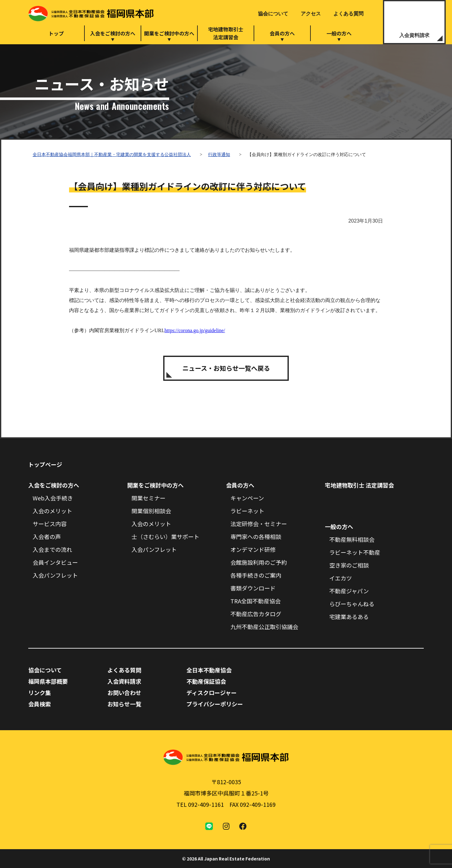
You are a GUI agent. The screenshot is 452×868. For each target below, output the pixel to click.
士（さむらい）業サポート (165, 536)
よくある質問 (348, 14)
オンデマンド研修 (253, 549)
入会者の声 (47, 536)
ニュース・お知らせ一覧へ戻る (226, 368)
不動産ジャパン (349, 591)
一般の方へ (339, 33)
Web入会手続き (53, 498)
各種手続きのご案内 (256, 575)
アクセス (311, 14)
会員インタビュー (55, 562)
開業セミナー (148, 498)
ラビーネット (247, 511)
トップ (56, 33)
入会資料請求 (414, 35)
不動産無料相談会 (352, 539)
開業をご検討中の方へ (169, 33)
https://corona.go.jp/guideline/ (195, 330)
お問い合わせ (124, 693)
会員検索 (40, 704)
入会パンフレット (55, 575)
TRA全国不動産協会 (256, 601)
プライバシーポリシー (215, 704)
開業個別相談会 (151, 511)
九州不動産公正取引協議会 (264, 627)
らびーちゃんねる (352, 604)
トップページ (45, 464)
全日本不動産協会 (209, 670)
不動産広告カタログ (256, 614)
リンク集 (40, 693)
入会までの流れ (52, 549)
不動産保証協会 (206, 681)
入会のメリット (52, 511)
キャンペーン (247, 498)
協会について (273, 14)
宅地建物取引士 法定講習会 (359, 485)
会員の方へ (282, 33)
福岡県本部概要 (48, 681)
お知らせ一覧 (124, 704)
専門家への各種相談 (256, 536)
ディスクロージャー (212, 693)
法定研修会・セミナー (259, 524)
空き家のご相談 (349, 565)
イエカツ (341, 578)
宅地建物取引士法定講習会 (226, 33)
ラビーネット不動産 (355, 552)
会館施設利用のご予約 (259, 562)
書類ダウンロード (253, 588)
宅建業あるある (349, 617)
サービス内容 (50, 524)
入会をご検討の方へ (113, 33)
